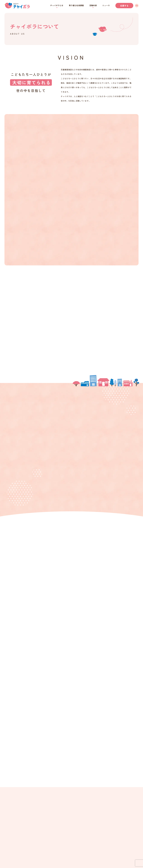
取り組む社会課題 (76, 5)
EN (137, 5)
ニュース (106, 5)
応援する (124, 6)
